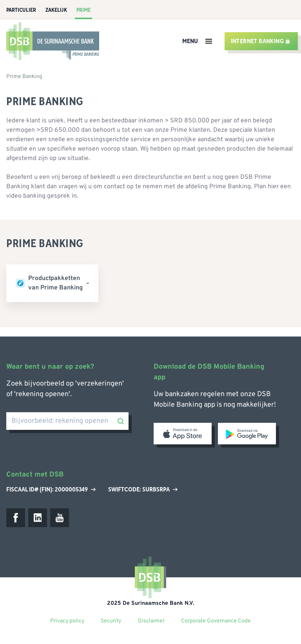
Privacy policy (67, 621)
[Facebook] (16, 518)
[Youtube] (60, 518)
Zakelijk (56, 10)
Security (111, 621)
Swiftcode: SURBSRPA (143, 489)
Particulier (21, 10)
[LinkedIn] (38, 518)
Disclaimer (151, 621)
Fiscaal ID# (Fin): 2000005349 (51, 489)
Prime (83, 10)
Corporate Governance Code (216, 621)
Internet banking (260, 41)
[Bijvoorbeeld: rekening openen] (67, 421)
